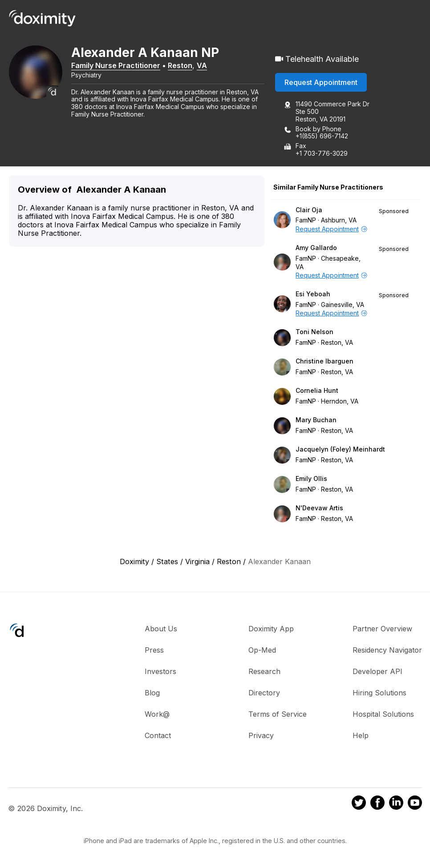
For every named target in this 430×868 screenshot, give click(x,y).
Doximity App (271, 629)
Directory (264, 693)
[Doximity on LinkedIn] (396, 804)
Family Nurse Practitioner (116, 65)
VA (202, 65)
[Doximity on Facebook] (377, 804)
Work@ (157, 714)
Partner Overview (382, 629)
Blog (152, 693)
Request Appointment (321, 82)
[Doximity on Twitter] (359, 804)
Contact (158, 735)
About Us (161, 629)
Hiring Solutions (379, 693)
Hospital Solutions (383, 714)
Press (154, 650)
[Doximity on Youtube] (415, 804)
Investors (160, 671)
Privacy (261, 735)
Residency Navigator (387, 650)
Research (264, 671)
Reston (180, 65)
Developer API (377, 671)
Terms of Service (278, 714)
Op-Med (262, 650)
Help (361, 735)
